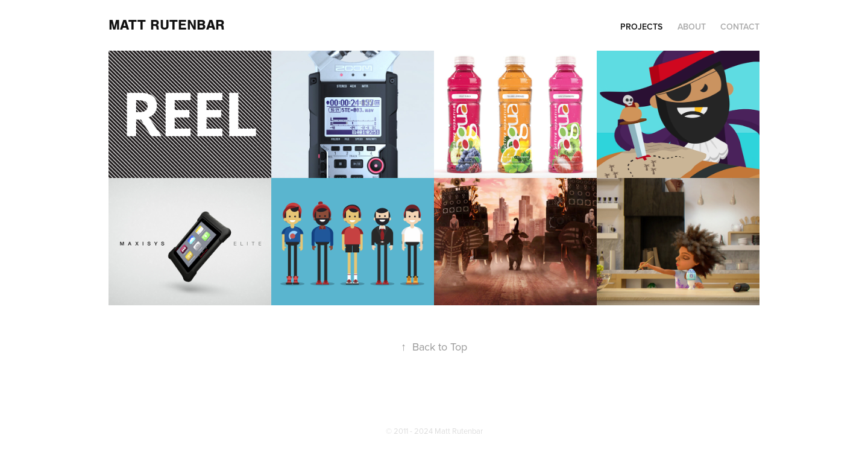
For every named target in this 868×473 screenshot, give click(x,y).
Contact (740, 27)
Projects (641, 27)
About (692, 27)
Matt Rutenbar (167, 25)
